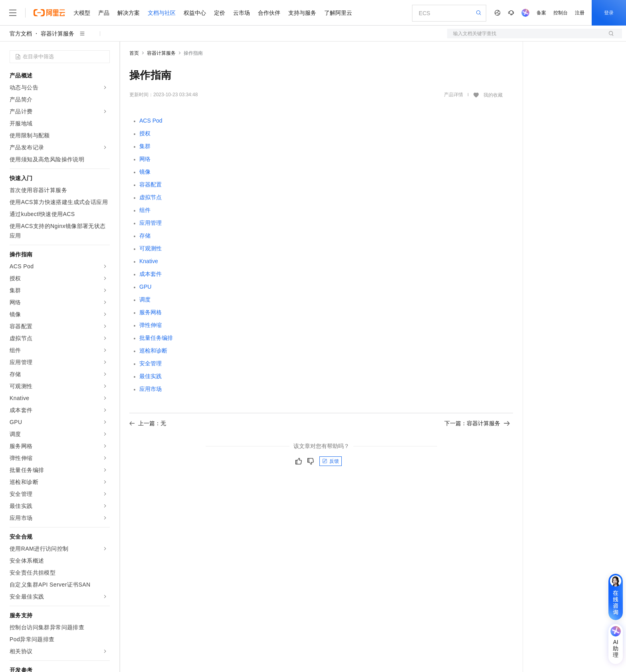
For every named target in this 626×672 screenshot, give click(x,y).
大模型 (82, 13)
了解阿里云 (338, 13)
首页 (134, 53)
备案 (541, 13)
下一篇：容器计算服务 (477, 423)
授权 (145, 133)
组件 (145, 210)
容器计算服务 (57, 34)
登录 (609, 13)
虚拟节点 (151, 197)
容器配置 (151, 184)
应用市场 (151, 389)
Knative (149, 261)
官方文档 (21, 34)
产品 (104, 13)
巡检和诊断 (153, 351)
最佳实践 (151, 376)
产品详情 (454, 95)
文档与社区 (162, 13)
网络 (145, 159)
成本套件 (151, 274)
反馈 (331, 461)
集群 (145, 146)
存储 (145, 236)
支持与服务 (302, 13)
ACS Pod (151, 121)
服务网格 (151, 312)
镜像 (145, 172)
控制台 (561, 13)
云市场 (242, 13)
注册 (580, 13)
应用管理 (151, 223)
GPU (145, 287)
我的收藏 (493, 95)
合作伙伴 (269, 13)
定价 (220, 13)
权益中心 (195, 13)
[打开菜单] (13, 13)
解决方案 (129, 13)
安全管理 (151, 363)
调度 (145, 299)
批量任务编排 (156, 338)
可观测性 (151, 248)
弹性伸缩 (151, 325)
